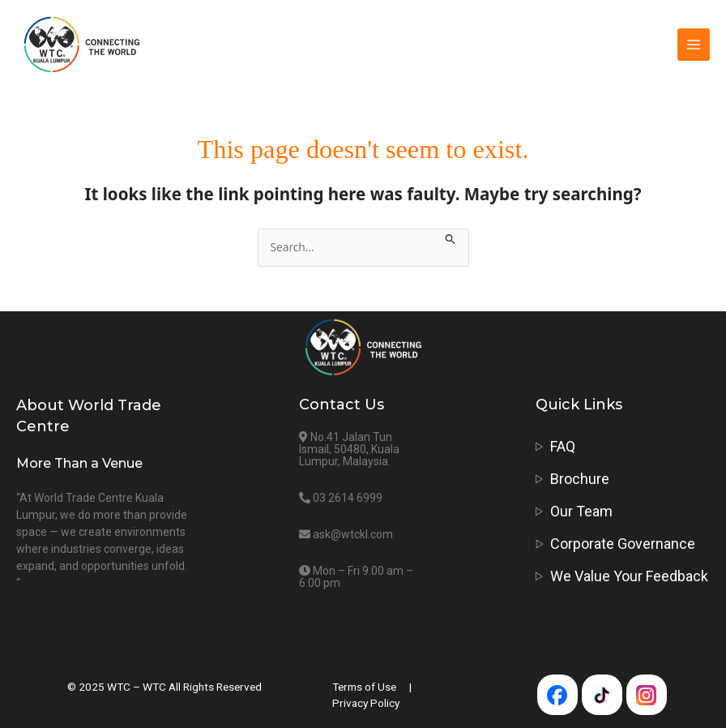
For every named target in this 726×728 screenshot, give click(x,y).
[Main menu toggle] (694, 45)
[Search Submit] (451, 237)
